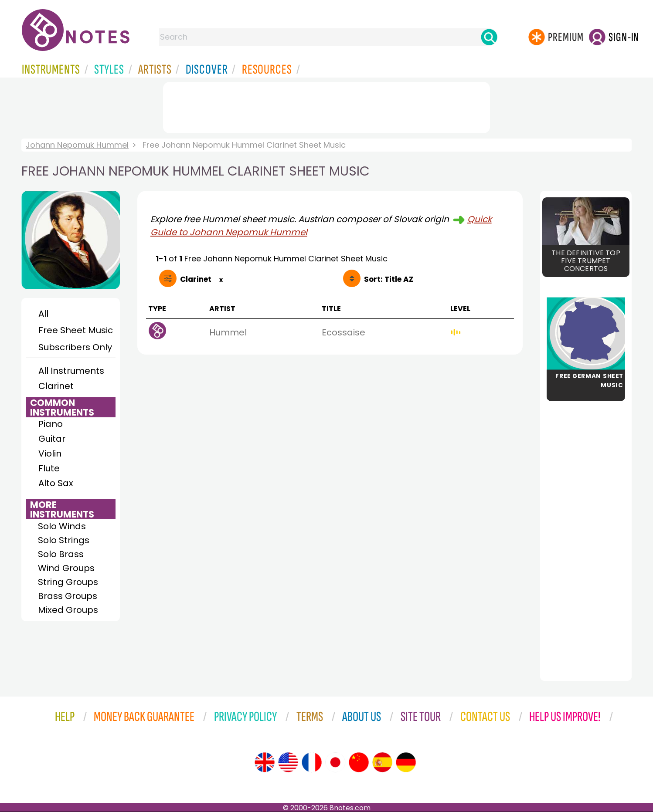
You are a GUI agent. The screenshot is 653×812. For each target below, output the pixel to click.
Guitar (52, 439)
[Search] (489, 37)
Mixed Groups (68, 610)
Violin (50, 453)
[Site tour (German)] (406, 762)
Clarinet (56, 386)
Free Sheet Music (76, 330)
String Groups (68, 582)
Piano (51, 424)
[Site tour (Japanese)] (335, 762)
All (43, 314)
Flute (49, 468)
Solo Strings (64, 540)
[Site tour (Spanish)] (382, 762)
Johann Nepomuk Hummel (77, 145)
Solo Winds (62, 526)
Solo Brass (61, 554)
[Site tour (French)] (312, 762)
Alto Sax (56, 483)
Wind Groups (66, 568)
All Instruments (71, 371)
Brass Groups (68, 596)
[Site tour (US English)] (288, 762)
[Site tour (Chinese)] (359, 762)
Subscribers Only (75, 347)
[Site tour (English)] (265, 762)
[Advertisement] (326, 106)
